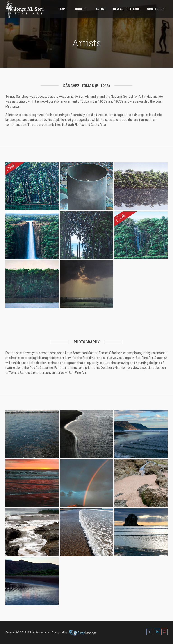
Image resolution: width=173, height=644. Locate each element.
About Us (81, 9)
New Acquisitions (126, 9)
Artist (101, 9)
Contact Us (156, 9)
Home (63, 9)
